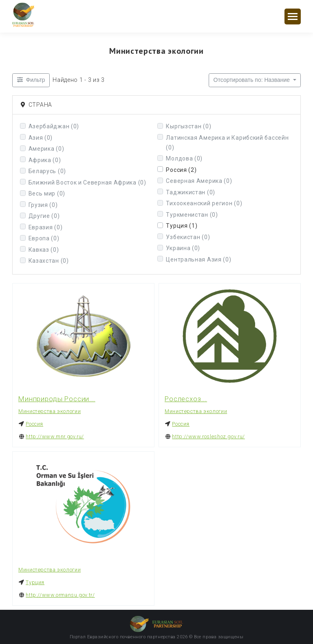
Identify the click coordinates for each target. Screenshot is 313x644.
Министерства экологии (50, 411)
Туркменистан (192, 215)
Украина (183, 248)
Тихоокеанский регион (204, 203)
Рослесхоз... (186, 399)
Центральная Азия (198, 259)
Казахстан (49, 261)
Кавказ (44, 250)
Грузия (43, 205)
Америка (46, 149)
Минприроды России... (57, 399)
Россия (181, 170)
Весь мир (47, 193)
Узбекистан (188, 237)
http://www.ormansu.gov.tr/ (60, 595)
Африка (45, 160)
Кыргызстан (188, 126)
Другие (44, 216)
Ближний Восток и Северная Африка (87, 182)
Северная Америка (199, 181)
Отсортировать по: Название (252, 80)
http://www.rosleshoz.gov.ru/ (208, 436)
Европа (44, 238)
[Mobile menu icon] (293, 16)
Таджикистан (191, 192)
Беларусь (47, 171)
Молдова (184, 158)
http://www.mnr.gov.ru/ (55, 436)
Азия (41, 138)
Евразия (46, 227)
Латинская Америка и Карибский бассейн (227, 143)
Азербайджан (54, 126)
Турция (182, 226)
